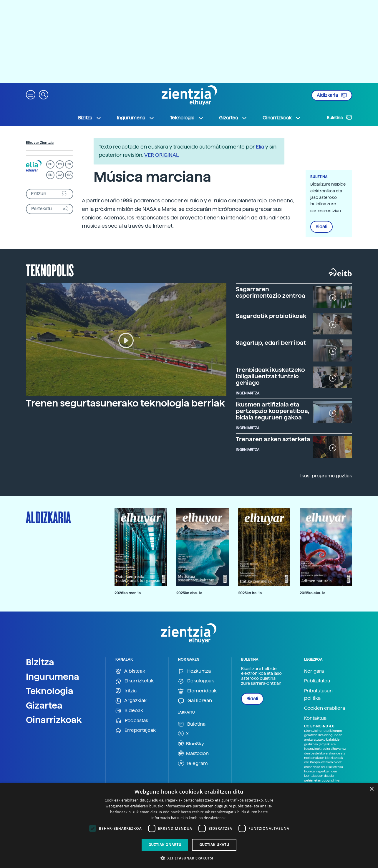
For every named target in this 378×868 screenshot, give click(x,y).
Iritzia (126, 691)
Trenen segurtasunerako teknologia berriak (125, 403)
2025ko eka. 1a (312, 593)
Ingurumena (53, 677)
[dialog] (189, 825)
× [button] (371, 789)
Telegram (193, 763)
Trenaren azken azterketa (273, 439)
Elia (260, 147)
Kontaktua (315, 718)
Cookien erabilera (325, 708)
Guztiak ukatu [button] (214, 845)
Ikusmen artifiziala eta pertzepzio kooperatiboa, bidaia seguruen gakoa (273, 411)
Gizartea (44, 705)
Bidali (321, 227)
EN (50, 175)
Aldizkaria (332, 95)
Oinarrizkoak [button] (282, 118)
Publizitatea (317, 681)
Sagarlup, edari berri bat (271, 343)
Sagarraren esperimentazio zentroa (271, 292)
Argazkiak (131, 701)
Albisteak (130, 671)
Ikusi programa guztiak (326, 476)
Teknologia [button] (187, 118)
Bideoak (129, 711)
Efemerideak (197, 691)
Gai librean (195, 701)
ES (60, 164)
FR (69, 164)
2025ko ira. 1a (250, 593)
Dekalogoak (196, 681)
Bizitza (40, 662)
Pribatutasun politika (318, 695)
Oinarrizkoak (54, 720)
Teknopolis (50, 270)
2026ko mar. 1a (128, 593)
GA (69, 175)
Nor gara (314, 671)
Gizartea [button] (233, 118)
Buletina (339, 117)
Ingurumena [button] (136, 118)
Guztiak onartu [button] (165, 845)
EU (50, 164)
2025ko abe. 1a (189, 593)
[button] (31, 94)
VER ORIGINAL (162, 155)
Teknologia (50, 691)
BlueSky (191, 743)
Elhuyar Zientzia (40, 143)
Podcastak (132, 721)
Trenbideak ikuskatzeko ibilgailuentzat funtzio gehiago (270, 376)
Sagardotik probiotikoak (271, 316)
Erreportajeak (136, 730)
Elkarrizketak (135, 681)
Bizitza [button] (90, 118)
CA (60, 175)
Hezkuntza (194, 671)
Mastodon (193, 753)
